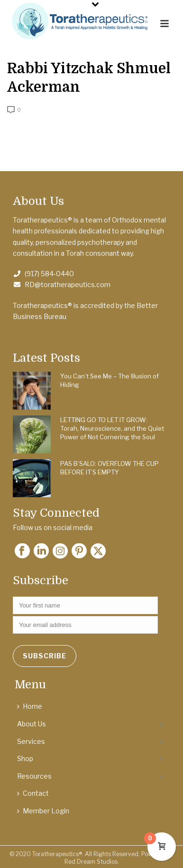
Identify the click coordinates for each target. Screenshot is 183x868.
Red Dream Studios (91, 862)
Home (30, 706)
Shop (25, 758)
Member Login (43, 811)
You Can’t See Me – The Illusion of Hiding (110, 380)
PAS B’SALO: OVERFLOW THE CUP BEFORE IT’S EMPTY (110, 468)
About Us (32, 724)
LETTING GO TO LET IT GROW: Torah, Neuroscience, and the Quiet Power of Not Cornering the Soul (112, 428)
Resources (34, 776)
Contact (33, 793)
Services (31, 741)
